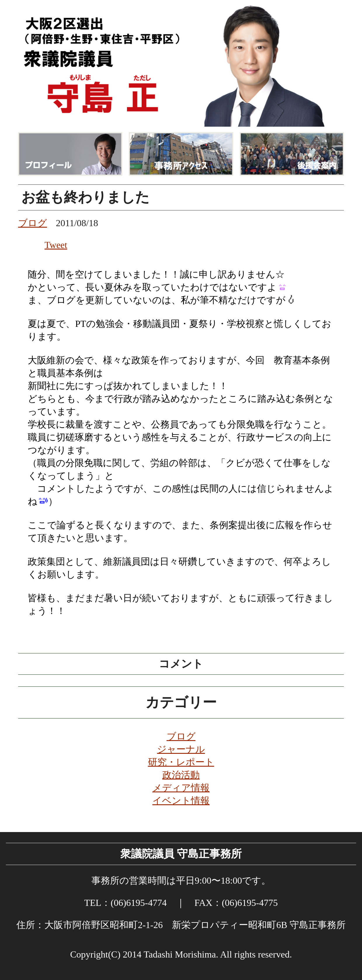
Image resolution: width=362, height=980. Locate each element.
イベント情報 (181, 801)
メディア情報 (181, 788)
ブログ (181, 736)
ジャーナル (181, 749)
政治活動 (181, 775)
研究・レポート (181, 762)
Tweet (56, 245)
